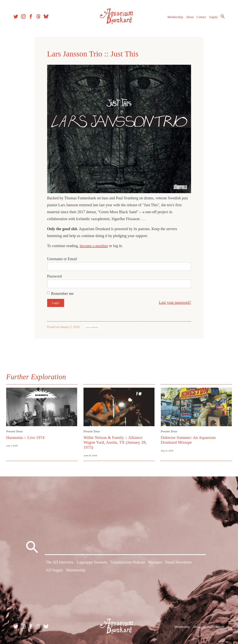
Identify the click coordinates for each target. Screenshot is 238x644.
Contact (201, 17)
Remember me (62, 293)
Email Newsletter (179, 562)
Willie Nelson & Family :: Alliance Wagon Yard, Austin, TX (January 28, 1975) (115, 442)
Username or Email (62, 259)
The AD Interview (60, 562)
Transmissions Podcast (128, 562)
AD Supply (55, 570)
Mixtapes (155, 562)
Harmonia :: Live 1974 (25, 438)
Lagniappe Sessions (92, 562)
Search (223, 16)
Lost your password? (175, 302)
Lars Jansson (92, 327)
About (190, 17)
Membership (175, 17)
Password (55, 276)
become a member (94, 246)
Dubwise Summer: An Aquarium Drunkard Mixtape (188, 440)
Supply (213, 17)
